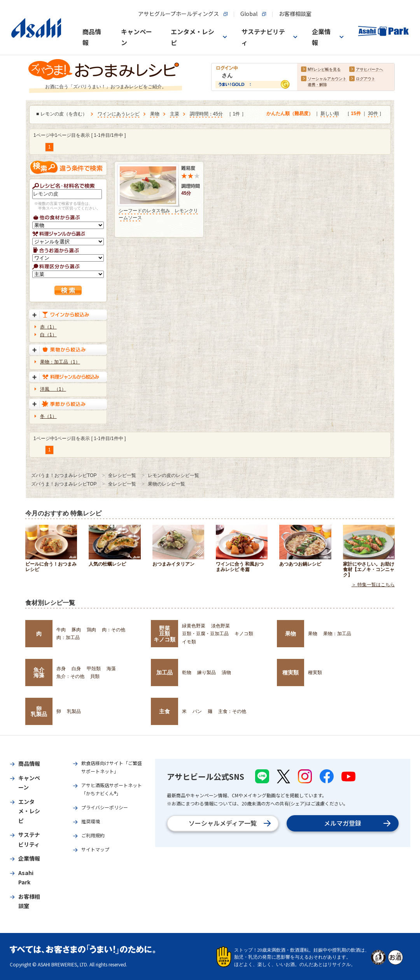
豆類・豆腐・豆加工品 (205, 634)
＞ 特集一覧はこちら (373, 585)
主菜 (175, 114)
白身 (76, 669)
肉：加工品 (68, 638)
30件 (373, 114)
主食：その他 (232, 711)
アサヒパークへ (369, 70)
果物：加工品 (337, 634)
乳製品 (74, 711)
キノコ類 (244, 634)
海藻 (111, 669)
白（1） (48, 335)
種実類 (290, 673)
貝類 (95, 676)
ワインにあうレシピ (119, 114)
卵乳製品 (39, 711)
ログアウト (366, 79)
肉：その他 (114, 630)
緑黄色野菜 (194, 626)
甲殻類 (94, 669)
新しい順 (330, 114)
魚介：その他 (70, 676)
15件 (356, 114)
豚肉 (76, 630)
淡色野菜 (220, 626)
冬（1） (48, 416)
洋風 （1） (53, 389)
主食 (164, 711)
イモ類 (189, 642)
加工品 (164, 673)
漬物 (226, 673)
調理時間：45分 (206, 114)
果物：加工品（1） (60, 362)
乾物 (187, 673)
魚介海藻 (39, 673)
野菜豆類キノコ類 (164, 634)
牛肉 (61, 630)
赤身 (61, 669)
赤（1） (48, 327)
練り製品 (206, 673)
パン (197, 711)
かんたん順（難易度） (290, 114)
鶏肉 (91, 630)
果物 (155, 114)
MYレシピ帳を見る (324, 70)
